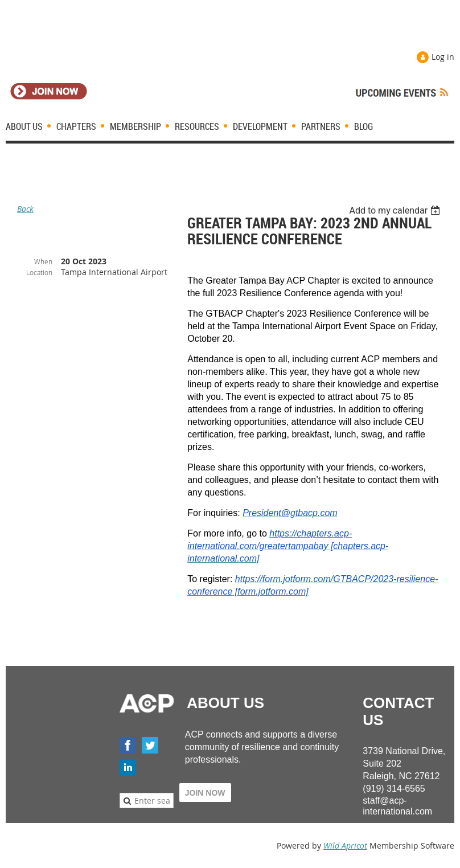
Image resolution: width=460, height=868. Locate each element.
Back (25, 209)
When (43, 261)
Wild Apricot (345, 846)
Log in (443, 57)
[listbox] (396, 210)
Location (39, 272)
